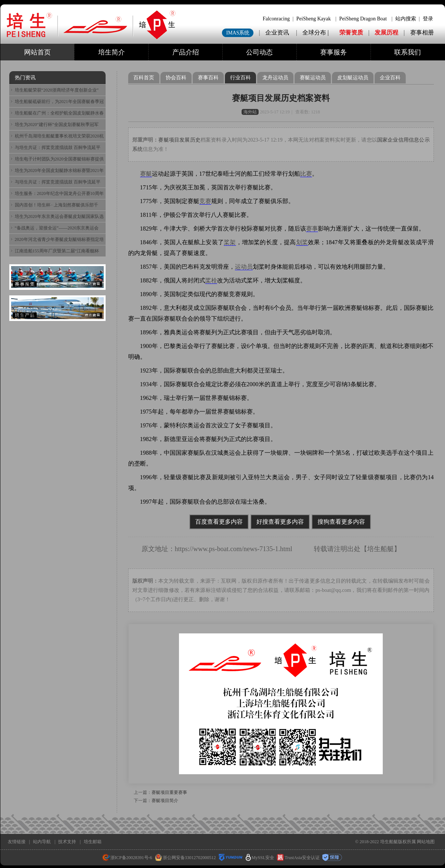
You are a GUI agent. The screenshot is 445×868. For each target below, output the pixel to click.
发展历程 (386, 32)
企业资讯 (277, 32)
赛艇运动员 (313, 78)
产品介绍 (186, 52)
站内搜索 (406, 19)
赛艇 (146, 174)
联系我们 (408, 52)
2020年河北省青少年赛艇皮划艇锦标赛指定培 (59, 239)
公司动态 (259, 52)
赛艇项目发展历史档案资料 (281, 98)
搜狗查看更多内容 (341, 522)
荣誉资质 (351, 32)
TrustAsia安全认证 (298, 858)
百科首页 (144, 78)
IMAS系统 (238, 33)
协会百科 (176, 78)
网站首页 (37, 52)
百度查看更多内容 (219, 522)
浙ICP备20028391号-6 (127, 858)
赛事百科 (208, 78)
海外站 (250, 112)
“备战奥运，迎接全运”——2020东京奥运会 (57, 228)
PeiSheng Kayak (314, 19)
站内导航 (42, 842)
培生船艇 (381, 549)
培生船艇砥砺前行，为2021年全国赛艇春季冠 (59, 102)
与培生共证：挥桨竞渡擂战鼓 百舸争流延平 (58, 148)
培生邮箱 (93, 842)
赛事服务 (333, 52)
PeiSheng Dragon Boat (363, 19)
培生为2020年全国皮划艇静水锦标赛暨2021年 (59, 170)
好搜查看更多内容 (280, 522)
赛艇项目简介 (165, 801)
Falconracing (276, 19)
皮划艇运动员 (353, 78)
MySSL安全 (260, 858)
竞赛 (205, 201)
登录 (428, 19)
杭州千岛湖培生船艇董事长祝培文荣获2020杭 (59, 136)
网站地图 (426, 842)
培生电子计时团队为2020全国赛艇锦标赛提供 (59, 159)
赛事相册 (422, 32)
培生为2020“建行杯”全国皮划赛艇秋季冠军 (57, 125)
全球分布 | (316, 32)
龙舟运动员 (275, 78)
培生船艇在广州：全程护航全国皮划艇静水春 (59, 113)
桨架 (230, 242)
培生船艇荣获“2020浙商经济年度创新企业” (57, 90)
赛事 (312, 228)
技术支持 (67, 842)
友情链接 (17, 842)
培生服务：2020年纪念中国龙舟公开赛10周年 (59, 193)
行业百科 (240, 78)
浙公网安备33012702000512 (185, 858)
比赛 (306, 174)
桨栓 (211, 280)
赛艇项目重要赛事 (169, 792)
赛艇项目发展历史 (179, 140)
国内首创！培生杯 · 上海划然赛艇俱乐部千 (57, 205)
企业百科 (390, 78)
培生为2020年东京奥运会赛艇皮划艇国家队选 (59, 216)
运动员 (244, 267)
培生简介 (112, 52)
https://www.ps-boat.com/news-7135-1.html (234, 549)
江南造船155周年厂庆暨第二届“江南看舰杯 (57, 251)
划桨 (302, 242)
